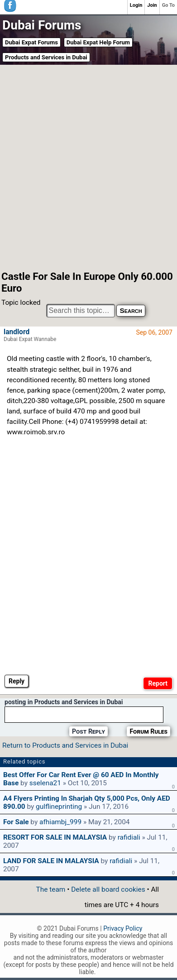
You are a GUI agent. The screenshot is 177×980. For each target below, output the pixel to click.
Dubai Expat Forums (31, 42)
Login (136, 5)
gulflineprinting (59, 807)
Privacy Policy (123, 928)
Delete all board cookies (108, 889)
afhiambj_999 (60, 822)
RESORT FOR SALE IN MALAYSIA (55, 837)
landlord (17, 332)
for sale (16, 822)
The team (51, 889)
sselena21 (45, 783)
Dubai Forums (42, 25)
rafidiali (129, 837)
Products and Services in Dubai (46, 57)
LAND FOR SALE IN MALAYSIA (51, 861)
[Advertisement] (88, 167)
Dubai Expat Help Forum (98, 42)
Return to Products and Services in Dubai (65, 745)
